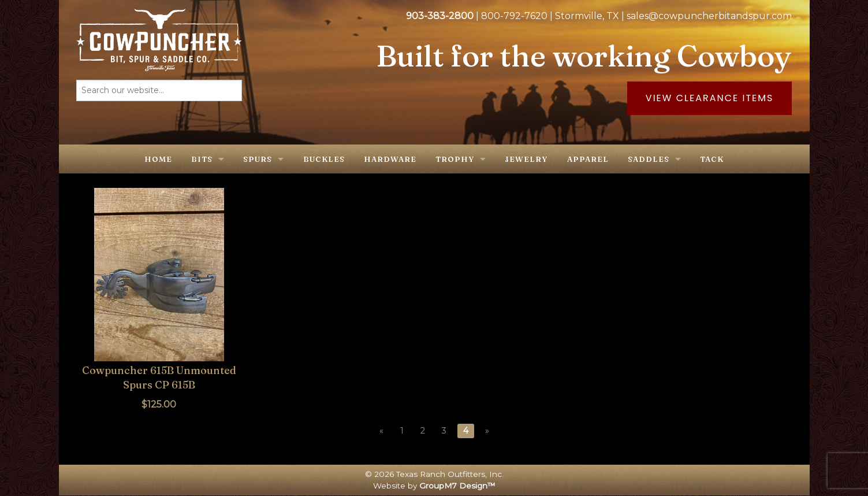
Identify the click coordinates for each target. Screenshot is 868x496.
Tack (712, 159)
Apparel (588, 159)
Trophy (455, 159)
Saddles (649, 159)
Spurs (258, 159)
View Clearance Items (710, 98)
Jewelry (526, 159)
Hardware (390, 159)
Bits (202, 159)
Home (158, 159)
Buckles (324, 159)
